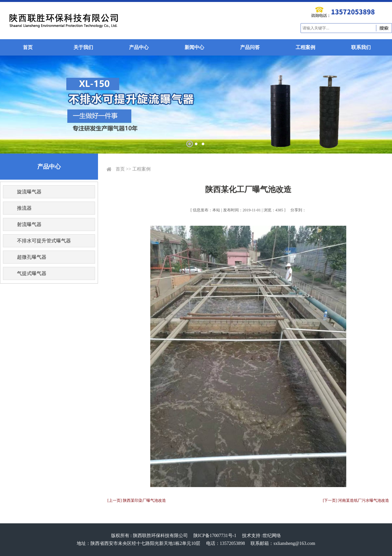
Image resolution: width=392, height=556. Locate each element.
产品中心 (139, 47)
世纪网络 (272, 536)
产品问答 (250, 47)
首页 (28, 47)
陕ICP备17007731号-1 (215, 536)
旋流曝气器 (29, 192)
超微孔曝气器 (32, 257)
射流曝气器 (29, 224)
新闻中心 (194, 47)
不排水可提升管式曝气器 (44, 241)
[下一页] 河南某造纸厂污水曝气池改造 (356, 500)
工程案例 (305, 47)
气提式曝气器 (32, 273)
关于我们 (83, 47)
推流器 (24, 208)
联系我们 (361, 47)
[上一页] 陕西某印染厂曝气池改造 (137, 500)
